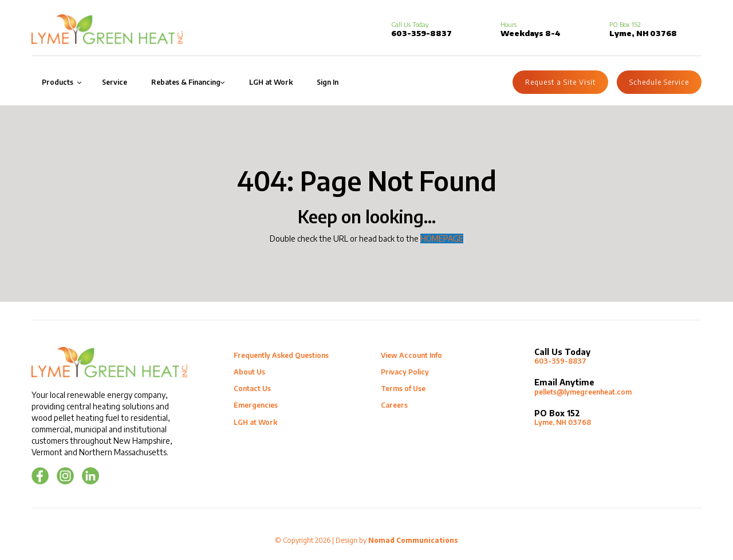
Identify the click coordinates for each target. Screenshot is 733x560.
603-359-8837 (421, 29)
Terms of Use (403, 389)
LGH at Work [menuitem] (271, 82)
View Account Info (411, 355)
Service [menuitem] (115, 82)
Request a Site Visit (560, 82)
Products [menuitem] (58, 82)
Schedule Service (659, 82)
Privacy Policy (405, 372)
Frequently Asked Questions (281, 355)
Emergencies (256, 405)
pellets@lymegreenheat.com (618, 387)
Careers (394, 405)
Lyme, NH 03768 (618, 418)
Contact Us (252, 389)
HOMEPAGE (442, 238)
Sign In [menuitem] (328, 82)
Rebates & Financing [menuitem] (186, 82)
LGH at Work (255, 422)
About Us (249, 372)
